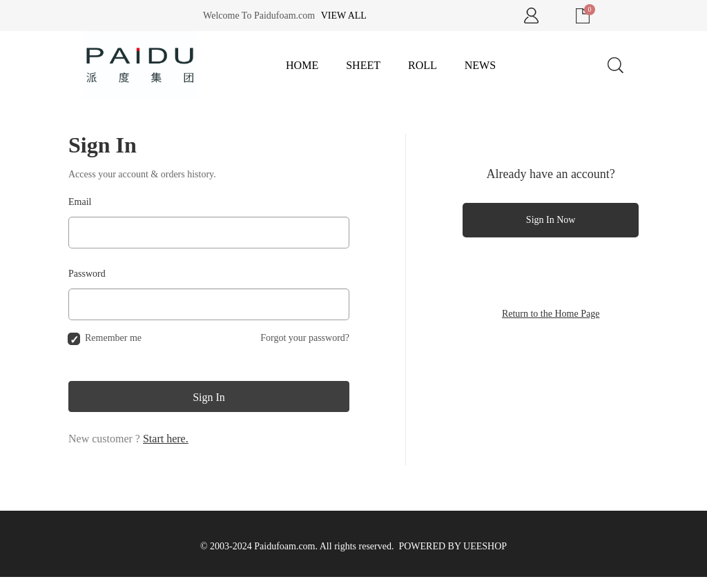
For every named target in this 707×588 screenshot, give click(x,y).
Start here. (166, 439)
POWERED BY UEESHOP (453, 546)
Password (87, 274)
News (480, 65)
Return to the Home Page (551, 314)
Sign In (209, 397)
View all (344, 16)
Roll (423, 65)
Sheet (363, 65)
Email (80, 202)
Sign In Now (551, 220)
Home (302, 65)
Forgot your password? (305, 338)
